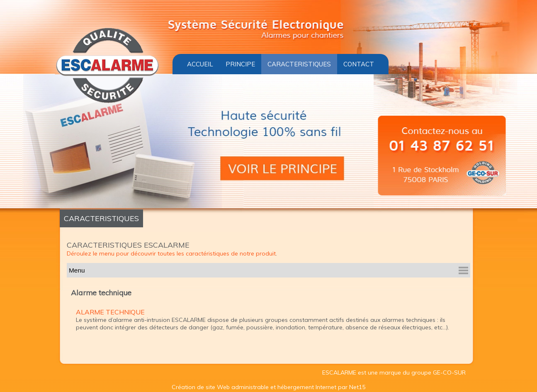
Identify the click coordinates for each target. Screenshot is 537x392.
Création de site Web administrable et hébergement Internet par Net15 (268, 387)
